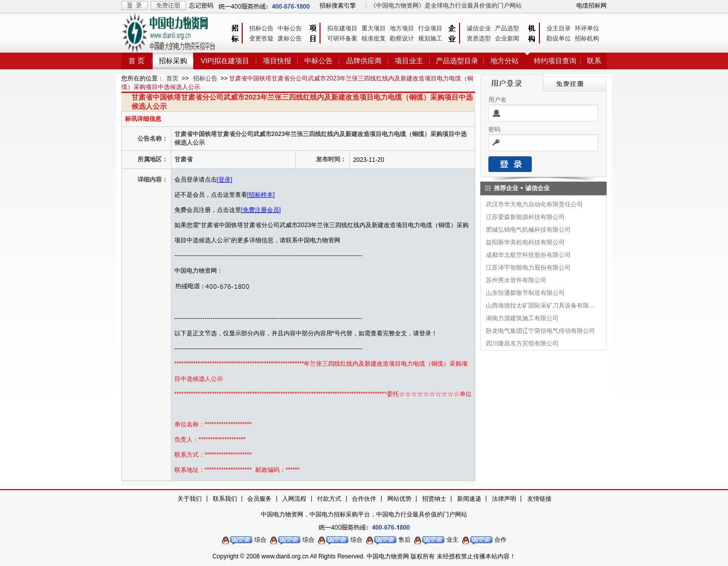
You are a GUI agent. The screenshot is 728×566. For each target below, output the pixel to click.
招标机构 (587, 38)
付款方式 (329, 499)
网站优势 (399, 499)
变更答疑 (261, 38)
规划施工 (430, 38)
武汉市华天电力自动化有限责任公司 (534, 204)
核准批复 (374, 38)
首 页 (136, 61)
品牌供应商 (364, 61)
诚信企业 (479, 28)
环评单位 (587, 28)
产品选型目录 (457, 61)
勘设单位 (559, 38)
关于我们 (190, 499)
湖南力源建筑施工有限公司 (522, 318)
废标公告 (290, 38)
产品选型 (507, 28)
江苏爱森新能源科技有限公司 (525, 217)
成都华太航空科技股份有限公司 (528, 255)
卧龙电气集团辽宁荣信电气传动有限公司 (540, 331)
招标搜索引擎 (338, 6)
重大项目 (374, 28)
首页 (172, 78)
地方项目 (402, 28)
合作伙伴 (364, 499)
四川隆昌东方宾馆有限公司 (522, 343)
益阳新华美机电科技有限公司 (525, 242)
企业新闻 (507, 38)
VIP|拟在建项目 (225, 61)
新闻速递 (469, 499)
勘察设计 (402, 38)
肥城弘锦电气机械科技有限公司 (528, 230)
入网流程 (294, 499)
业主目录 (559, 28)
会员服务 (259, 499)
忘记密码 (201, 6)
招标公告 (261, 28)
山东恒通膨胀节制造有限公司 (525, 293)
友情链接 (539, 499)
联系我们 (225, 499)
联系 (594, 61)
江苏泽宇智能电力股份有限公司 (528, 268)
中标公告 (290, 28)
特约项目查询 (555, 61)
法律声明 (504, 499)
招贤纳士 (434, 499)
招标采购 (173, 61)
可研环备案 (342, 38)
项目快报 (277, 61)
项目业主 (409, 61)
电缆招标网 (591, 6)
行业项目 (430, 28)
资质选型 (479, 38)
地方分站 (505, 61)
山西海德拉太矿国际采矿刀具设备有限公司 (541, 306)
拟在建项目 (342, 28)
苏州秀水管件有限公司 (516, 280)
